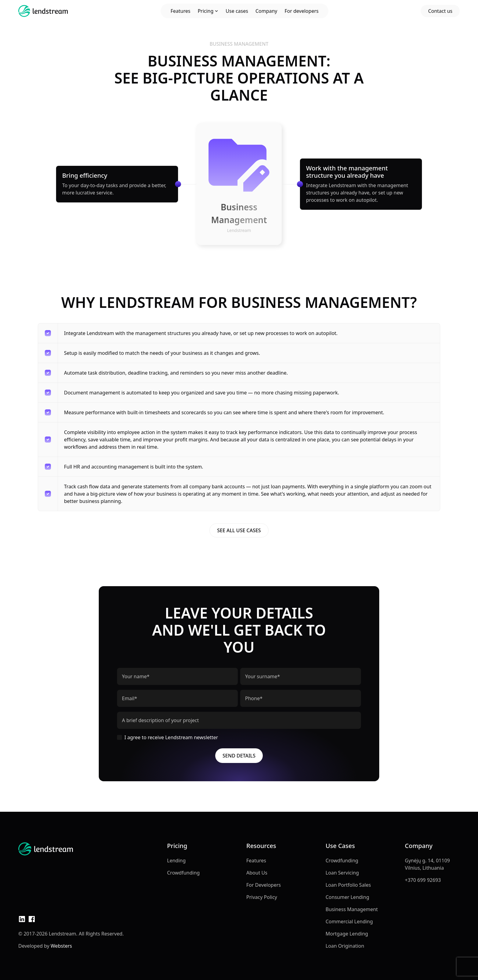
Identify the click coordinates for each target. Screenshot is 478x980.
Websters (61, 946)
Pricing (208, 11)
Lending (176, 861)
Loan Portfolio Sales (348, 885)
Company (266, 11)
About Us (257, 873)
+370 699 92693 (423, 880)
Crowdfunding (183, 873)
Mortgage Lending (347, 934)
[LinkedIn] (22, 919)
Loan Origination (345, 946)
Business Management (352, 909)
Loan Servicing (342, 873)
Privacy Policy (262, 897)
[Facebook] (32, 919)
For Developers (264, 885)
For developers (302, 11)
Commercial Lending (349, 921)
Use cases (237, 11)
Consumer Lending (347, 897)
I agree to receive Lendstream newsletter (168, 737)
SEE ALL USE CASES (239, 530)
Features (180, 11)
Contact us (440, 11)
